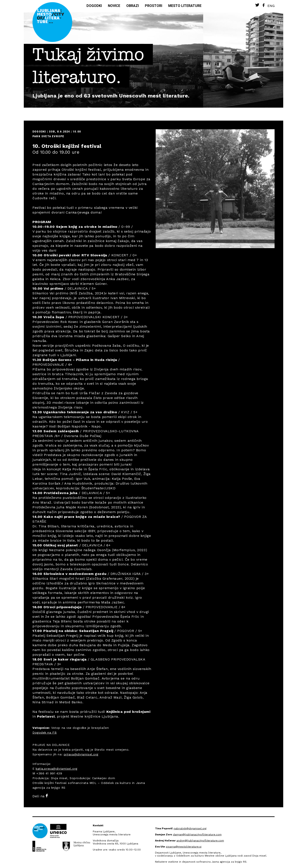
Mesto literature (185, 6)
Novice (114, 6)
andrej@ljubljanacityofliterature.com (200, 841)
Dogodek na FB (45, 732)
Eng (271, 6)
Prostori (153, 6)
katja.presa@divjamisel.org (57, 769)
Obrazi (133, 6)
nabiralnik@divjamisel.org (190, 828)
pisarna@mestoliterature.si (184, 847)
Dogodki (94, 6)
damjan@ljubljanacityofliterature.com (197, 834)
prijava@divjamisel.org (81, 754)
